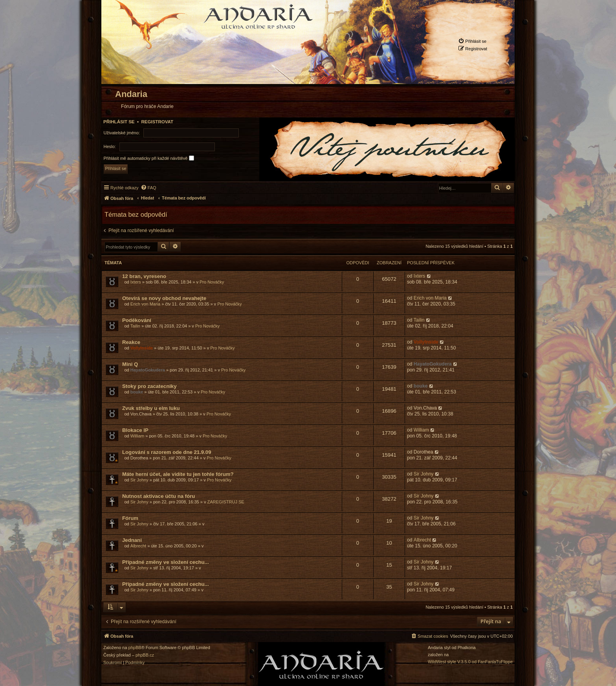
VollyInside (142, 348)
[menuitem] (472, 41)
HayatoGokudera (148, 370)
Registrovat (157, 122)
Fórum (130, 518)
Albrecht (138, 546)
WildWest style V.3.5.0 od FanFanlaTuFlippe (470, 662)
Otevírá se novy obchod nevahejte (164, 298)
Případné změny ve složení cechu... (166, 562)
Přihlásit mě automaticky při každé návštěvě (149, 158)
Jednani (132, 540)
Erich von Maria (145, 304)
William (137, 436)
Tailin (135, 326)
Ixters (136, 282)
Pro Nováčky (212, 282)
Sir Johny (139, 480)
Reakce (131, 342)
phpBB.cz (145, 655)
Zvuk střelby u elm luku (151, 408)
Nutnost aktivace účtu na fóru (159, 496)
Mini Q (130, 364)
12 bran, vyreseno (144, 276)
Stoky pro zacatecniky (149, 386)
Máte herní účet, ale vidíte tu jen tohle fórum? (178, 474)
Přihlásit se (119, 122)
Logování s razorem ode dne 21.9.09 (167, 452)
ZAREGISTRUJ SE (226, 502)
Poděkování (137, 320)
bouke (137, 392)
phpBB (135, 648)
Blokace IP (135, 430)
